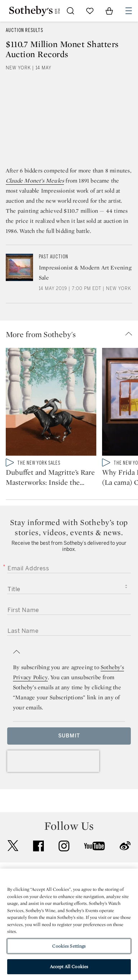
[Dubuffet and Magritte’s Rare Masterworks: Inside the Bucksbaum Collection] (51, 403)
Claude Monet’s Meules (35, 181)
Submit (69, 736)
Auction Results (24, 30)
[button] (72, 334)
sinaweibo (125, 846)
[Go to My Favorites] (90, 11)
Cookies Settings (69, 946)
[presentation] (53, 761)
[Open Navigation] (129, 11)
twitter (13, 846)
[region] (69, 924)
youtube (95, 846)
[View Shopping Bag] (109, 11)
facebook (38, 846)
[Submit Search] (70, 11)
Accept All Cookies (69, 967)
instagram (64, 846)
